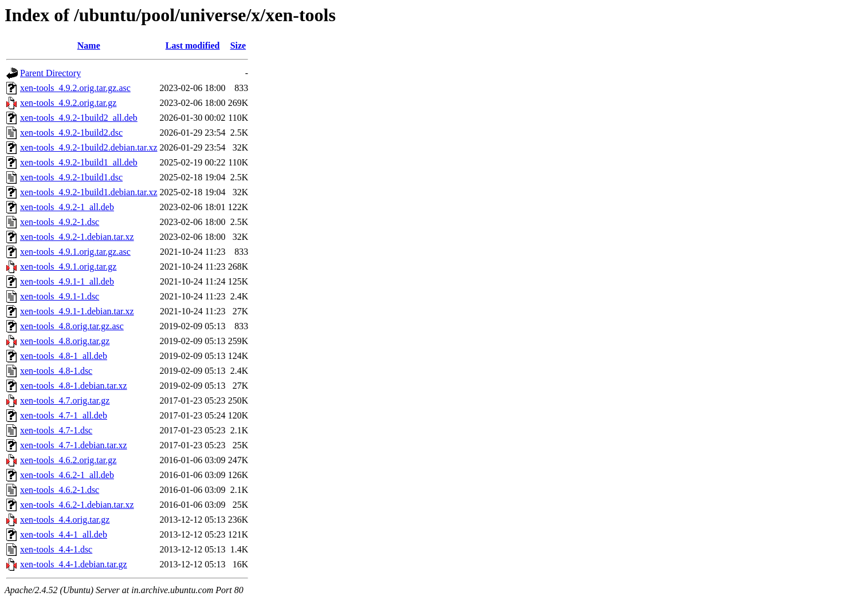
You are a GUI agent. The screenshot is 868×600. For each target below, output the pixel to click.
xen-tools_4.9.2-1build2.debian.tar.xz (89, 147)
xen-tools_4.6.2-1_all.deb (67, 475)
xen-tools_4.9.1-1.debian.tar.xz (77, 311)
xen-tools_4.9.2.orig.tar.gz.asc (75, 88)
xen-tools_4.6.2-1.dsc (60, 490)
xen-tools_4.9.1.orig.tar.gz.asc (75, 252)
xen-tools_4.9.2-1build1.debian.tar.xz (89, 192)
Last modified (193, 46)
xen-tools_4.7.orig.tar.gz (65, 400)
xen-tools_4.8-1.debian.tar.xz (74, 386)
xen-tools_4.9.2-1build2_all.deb (79, 118)
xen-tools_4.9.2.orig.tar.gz (68, 103)
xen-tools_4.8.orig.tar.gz (65, 341)
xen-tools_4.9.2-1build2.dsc (71, 133)
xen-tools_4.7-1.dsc (56, 430)
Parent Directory (50, 73)
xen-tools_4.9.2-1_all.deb (67, 207)
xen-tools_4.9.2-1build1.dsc (71, 177)
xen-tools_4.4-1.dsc (56, 549)
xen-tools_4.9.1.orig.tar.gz (68, 267)
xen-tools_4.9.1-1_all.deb (67, 281)
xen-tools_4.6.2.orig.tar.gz (68, 460)
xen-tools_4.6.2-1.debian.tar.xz (77, 505)
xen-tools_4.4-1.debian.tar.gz (74, 564)
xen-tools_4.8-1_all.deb (64, 356)
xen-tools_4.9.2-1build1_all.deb (79, 162)
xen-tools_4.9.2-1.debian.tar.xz (77, 237)
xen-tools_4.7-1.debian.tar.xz (74, 445)
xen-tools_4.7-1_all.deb (64, 415)
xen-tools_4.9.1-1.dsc (60, 296)
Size (238, 46)
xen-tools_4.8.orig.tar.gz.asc (72, 326)
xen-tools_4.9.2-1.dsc (60, 222)
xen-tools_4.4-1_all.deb (64, 534)
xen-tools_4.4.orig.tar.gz (65, 520)
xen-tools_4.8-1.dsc (56, 371)
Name (89, 46)
